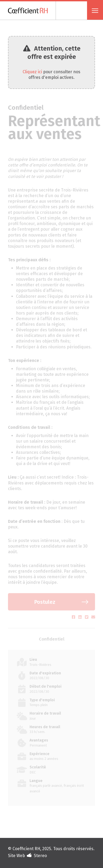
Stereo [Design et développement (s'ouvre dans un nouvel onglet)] (40, 856)
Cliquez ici (32, 72)
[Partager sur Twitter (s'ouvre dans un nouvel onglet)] (87, 617)
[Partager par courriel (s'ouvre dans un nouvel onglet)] (93, 617)
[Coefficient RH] (32, 11)
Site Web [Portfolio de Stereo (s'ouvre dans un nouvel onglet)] (17, 856)
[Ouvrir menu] (95, 11)
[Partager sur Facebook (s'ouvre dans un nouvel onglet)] (74, 617)
